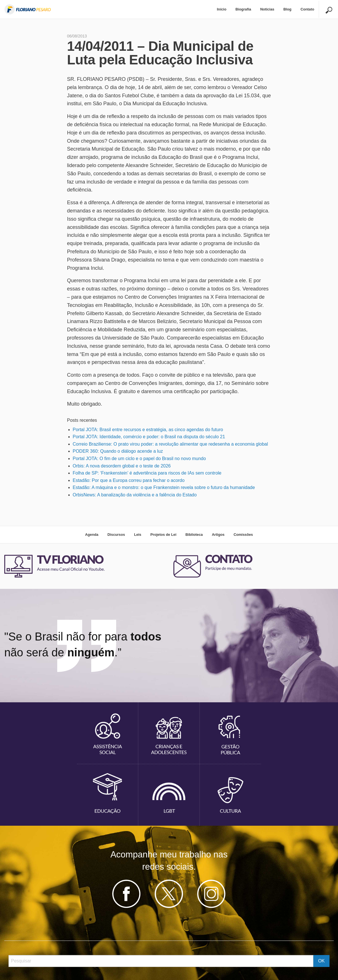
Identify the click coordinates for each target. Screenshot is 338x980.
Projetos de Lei (163, 535)
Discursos (116, 535)
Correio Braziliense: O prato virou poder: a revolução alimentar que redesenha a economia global (170, 444)
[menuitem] (222, 10)
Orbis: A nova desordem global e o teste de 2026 (122, 466)
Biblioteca (194, 535)
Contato (307, 9)
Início (222, 9)
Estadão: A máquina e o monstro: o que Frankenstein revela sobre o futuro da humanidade (164, 487)
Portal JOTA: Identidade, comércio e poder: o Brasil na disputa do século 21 (149, 437)
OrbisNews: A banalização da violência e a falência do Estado (135, 495)
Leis (138, 535)
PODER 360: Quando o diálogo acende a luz (118, 451)
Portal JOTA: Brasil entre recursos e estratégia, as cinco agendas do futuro (148, 430)
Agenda (92, 535)
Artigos (218, 535)
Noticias (267, 9)
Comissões (243, 535)
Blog (287, 9)
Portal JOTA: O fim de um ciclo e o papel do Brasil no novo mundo (139, 459)
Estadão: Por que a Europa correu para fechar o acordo (129, 480)
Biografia (243, 9)
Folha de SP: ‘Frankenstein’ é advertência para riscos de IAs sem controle (147, 473)
